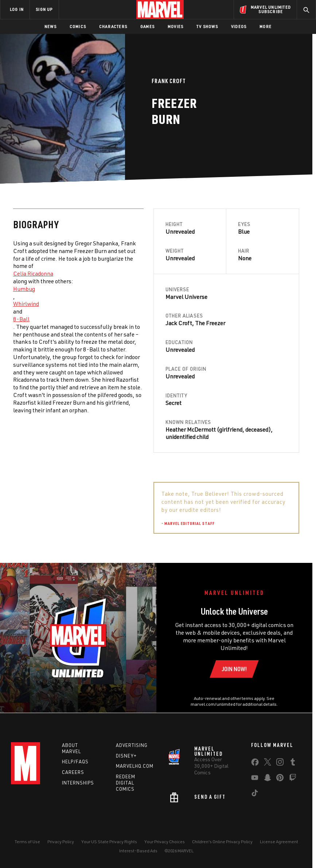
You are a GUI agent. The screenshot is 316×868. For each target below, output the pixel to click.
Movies (175, 26)
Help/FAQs (75, 762)
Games (147, 26)
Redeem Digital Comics (126, 783)
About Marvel (71, 748)
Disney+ (126, 756)
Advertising (132, 745)
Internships (78, 783)
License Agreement (279, 842)
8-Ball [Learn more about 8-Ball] (21, 319)
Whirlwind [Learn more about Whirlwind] (26, 304)
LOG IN (17, 9)
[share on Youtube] (255, 779)
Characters (113, 26)
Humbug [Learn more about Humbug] (24, 289)
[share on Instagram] (280, 763)
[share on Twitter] (268, 763)
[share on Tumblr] (293, 763)
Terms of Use (27, 842)
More (266, 26)
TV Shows (207, 26)
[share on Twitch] (293, 779)
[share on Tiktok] (255, 794)
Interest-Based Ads (138, 851)
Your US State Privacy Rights (109, 842)
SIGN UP (44, 9)
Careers (73, 772)
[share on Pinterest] (280, 779)
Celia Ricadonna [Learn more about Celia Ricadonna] (33, 273)
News (50, 26)
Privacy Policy (61, 842)
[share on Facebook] (255, 764)
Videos (239, 26)
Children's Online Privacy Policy (222, 842)
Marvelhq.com (135, 766)
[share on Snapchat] (268, 779)
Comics (78, 26)
